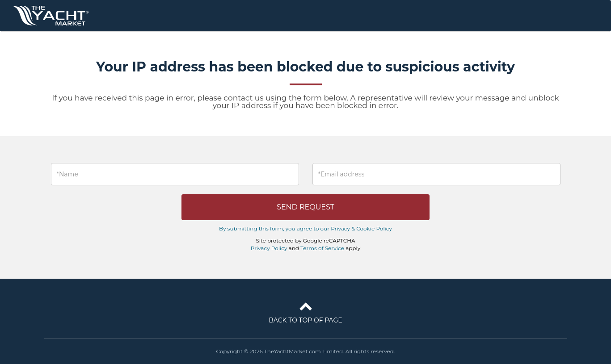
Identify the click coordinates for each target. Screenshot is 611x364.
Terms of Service (322, 248)
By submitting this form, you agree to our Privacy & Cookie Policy (305, 228)
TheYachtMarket (51, 16)
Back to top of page (305, 311)
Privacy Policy (269, 248)
